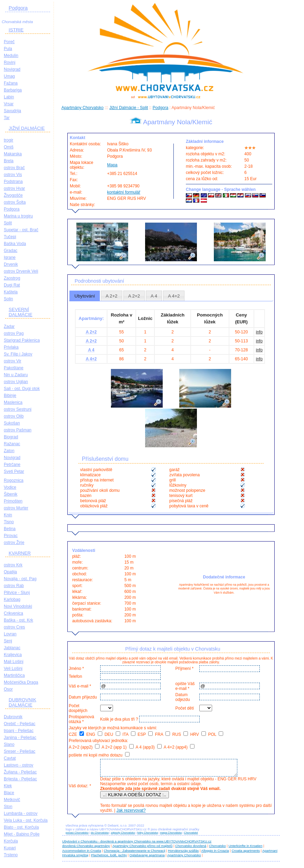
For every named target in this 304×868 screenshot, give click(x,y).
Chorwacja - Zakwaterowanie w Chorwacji (134, 854)
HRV (198, 734)
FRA (163, 734)
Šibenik (11, 494)
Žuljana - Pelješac (20, 772)
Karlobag (12, 599)
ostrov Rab (14, 586)
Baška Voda (15, 244)
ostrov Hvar (14, 188)
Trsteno (11, 855)
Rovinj (9, 62)
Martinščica (14, 675)
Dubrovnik (13, 717)
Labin (9, 97)
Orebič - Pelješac (20, 724)
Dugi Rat (12, 285)
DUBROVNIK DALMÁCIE (22, 702)
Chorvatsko (217, 849)
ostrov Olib (14, 416)
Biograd (11, 437)
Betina (10, 529)
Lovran (10, 634)
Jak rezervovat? (130, 813)
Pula (8, 49)
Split (8, 223)
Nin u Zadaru (16, 375)
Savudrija (12, 111)
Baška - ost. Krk (18, 620)
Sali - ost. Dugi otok (22, 389)
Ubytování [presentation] (84, 296)
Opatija (10, 572)
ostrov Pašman (18, 430)
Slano (9, 744)
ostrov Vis (13, 175)
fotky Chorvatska (148, 836)
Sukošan (12, 423)
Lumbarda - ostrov (21, 813)
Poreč (9, 42)
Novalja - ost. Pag (20, 579)
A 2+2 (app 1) (118, 747)
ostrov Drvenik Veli (21, 271)
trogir (8, 140)
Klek (8, 786)
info (259, 332)
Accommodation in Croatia (82, 854)
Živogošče (13, 195)
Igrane (10, 257)
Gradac (11, 251)
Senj (8, 641)
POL (216, 734)
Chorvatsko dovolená (191, 849)
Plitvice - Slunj (17, 593)
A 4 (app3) (149, 747)
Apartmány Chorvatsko (83, 108)
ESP (145, 734)
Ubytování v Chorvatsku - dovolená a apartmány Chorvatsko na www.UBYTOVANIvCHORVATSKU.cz (137, 844)
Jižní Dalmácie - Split (129, 108)
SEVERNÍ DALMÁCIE (21, 312)
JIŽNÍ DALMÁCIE (27, 128)
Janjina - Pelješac (20, 738)
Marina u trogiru (18, 216)
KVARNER (20, 553)
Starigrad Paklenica (22, 340)
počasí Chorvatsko (77, 836)
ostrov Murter (16, 508)
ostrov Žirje (14, 543)
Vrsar (9, 104)
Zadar (9, 326)
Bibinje (10, 396)
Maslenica (13, 402)
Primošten (13, 501)
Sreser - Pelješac (20, 751)
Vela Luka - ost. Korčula (26, 820)
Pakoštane (14, 368)
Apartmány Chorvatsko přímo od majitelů (142, 849)
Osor (8, 689)
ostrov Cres (14, 627)
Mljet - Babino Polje (22, 834)
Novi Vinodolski (18, 606)
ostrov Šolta (15, 202)
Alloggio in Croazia (215, 854)
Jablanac (12, 648)
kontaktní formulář (124, 192)
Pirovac (11, 536)
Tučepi (10, 237)
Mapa (112, 165)
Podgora (18, 8)
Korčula (11, 841)
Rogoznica (14, 480)
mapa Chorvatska (171, 836)
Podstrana (13, 182)
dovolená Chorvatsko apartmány (86, 849)
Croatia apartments (246, 854)
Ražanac (12, 444)
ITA (129, 734)
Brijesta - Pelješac (20, 779)
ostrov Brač (14, 168)
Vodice (10, 487)
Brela (9, 161)
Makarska (13, 154)
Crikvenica (13, 613)
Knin (8, 515)
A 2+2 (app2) (84, 747)
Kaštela (11, 292)
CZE (76, 734)
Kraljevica (13, 655)
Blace (9, 793)
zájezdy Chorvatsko (123, 836)
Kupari (10, 848)
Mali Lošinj (14, 662)
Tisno (9, 522)
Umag (9, 76)
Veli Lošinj (13, 669)
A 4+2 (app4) (179, 747)
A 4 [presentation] (154, 296)
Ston (8, 807)
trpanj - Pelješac (19, 731)
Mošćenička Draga (21, 682)
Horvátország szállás (183, 854)
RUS (180, 734)
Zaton (9, 451)
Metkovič (12, 800)
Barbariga (13, 90)
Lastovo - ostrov (18, 765)
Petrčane (12, 465)
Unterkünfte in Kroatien (245, 849)
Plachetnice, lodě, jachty (109, 858)
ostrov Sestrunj (18, 409)
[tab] (85, 296)
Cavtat (10, 758)
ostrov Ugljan (16, 382)
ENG (94, 734)
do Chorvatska (100, 836)
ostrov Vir (12, 361)
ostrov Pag (14, 333)
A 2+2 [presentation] (112, 296)
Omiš (9, 147)
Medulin (11, 56)
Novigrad (12, 69)
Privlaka (11, 347)
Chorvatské (191, 836)
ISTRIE (16, 30)
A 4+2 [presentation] (174, 296)
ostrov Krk (13, 565)
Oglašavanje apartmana (147, 858)
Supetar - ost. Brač (21, 230)
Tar (7, 118)
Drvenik (11, 264)
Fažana (11, 83)
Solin (8, 299)
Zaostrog (12, 278)
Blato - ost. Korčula (21, 827)
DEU (112, 734)
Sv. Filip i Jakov (18, 354)
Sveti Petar (14, 471)
